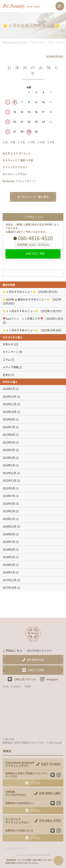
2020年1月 (9, 519)
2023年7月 (9, 427)
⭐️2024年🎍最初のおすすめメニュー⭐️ (26, 299)
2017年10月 (10, 588)
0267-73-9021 (51, 764)
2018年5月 (9, 557)
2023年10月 (10, 412)
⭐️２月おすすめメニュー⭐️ (19, 292)
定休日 (7, 375)
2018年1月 (9, 572)
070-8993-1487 (50, 793)
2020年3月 (9, 504)
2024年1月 (9, 389)
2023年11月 (10, 404)
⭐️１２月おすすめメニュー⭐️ (21, 311)
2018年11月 (10, 526)
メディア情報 (11, 367)
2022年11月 (10, 481)
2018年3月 (9, 565)
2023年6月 (9, 435)
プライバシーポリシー (16, 849)
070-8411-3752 (50, 821)
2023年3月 (9, 450)
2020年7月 (9, 496)
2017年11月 (10, 580)
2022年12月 (10, 473)
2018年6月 (9, 549)
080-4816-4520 (36, 238)
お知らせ (8, 344)
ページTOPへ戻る (59, 861)
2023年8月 (9, 419)
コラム (7, 360)
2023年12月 (10, 396)
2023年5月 (9, 442)
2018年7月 (9, 542)
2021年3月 (9, 488)
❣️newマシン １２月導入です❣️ (23, 319)
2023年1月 (9, 465)
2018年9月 (9, 534)
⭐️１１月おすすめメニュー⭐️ (21, 330)
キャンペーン (11, 352)
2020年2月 (9, 511)
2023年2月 (9, 458)
